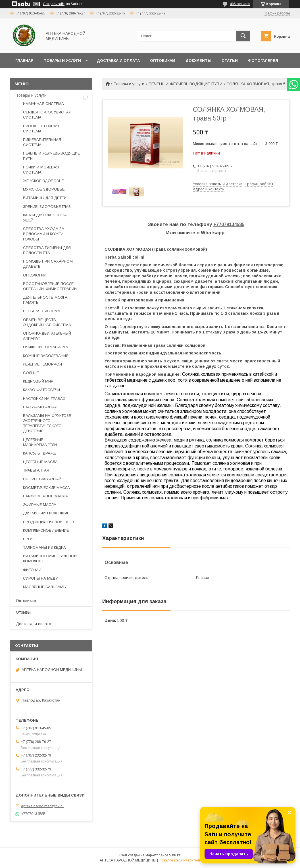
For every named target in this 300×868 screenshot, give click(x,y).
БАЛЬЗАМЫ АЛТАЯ (40, 407)
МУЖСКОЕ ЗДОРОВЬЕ (44, 189)
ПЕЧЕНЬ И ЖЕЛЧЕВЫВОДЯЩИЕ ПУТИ (186, 84)
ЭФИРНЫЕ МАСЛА (40, 505)
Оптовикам (163, 61)
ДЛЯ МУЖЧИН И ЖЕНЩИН (46, 513)
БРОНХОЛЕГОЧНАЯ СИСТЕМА (41, 129)
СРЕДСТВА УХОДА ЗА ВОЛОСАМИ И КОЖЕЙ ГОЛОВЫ (44, 234)
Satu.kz (175, 855)
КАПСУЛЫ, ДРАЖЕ (39, 453)
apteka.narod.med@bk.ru (42, 806)
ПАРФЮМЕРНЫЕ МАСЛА (45, 496)
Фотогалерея (263, 61)
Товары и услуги (62, 61)
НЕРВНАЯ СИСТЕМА (42, 311)
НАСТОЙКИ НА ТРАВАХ (44, 399)
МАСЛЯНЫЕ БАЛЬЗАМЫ (45, 587)
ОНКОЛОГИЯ (35, 275)
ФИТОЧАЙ (32, 570)
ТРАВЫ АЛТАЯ (36, 470)
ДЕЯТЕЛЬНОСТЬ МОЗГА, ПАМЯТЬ (46, 300)
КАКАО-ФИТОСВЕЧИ (41, 390)
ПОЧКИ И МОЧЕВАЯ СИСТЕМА (41, 170)
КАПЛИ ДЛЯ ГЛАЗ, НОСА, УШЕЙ (45, 218)
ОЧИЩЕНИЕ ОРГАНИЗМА (46, 347)
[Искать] (243, 36)
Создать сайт (54, 4)
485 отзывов (240, 4)
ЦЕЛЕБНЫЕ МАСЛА (40, 462)
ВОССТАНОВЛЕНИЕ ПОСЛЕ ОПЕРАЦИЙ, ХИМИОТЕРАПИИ (50, 286)
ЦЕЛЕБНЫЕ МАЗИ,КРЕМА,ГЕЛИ (40, 442)
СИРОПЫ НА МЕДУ (40, 578)
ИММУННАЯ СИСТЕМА (43, 104)
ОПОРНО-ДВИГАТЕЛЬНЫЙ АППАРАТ (47, 336)
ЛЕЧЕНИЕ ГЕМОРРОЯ (42, 364)
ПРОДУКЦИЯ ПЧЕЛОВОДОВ (49, 522)
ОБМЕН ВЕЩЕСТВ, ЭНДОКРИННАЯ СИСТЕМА (47, 322)
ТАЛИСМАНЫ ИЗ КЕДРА (44, 547)
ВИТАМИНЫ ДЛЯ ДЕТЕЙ (45, 198)
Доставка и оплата (118, 61)
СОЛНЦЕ (31, 373)
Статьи (230, 61)
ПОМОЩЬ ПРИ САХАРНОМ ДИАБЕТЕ (48, 264)
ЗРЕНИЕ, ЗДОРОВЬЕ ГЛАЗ (47, 207)
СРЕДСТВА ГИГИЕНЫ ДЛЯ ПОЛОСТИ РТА (47, 250)
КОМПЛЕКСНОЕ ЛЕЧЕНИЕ (46, 530)
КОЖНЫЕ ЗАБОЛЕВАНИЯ (46, 356)
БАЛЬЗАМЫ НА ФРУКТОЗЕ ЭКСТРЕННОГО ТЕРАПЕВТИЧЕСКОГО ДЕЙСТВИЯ (47, 423)
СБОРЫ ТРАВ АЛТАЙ (42, 479)
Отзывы (23, 612)
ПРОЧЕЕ (31, 539)
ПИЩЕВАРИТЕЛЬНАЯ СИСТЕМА (42, 142)
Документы (198, 61)
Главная (24, 61)
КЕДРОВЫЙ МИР (38, 381)
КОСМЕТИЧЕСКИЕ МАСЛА (46, 488)
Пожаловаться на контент (180, 860)
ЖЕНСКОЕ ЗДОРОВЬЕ (43, 181)
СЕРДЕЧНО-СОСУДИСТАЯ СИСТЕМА (47, 115)
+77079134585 (229, 224)
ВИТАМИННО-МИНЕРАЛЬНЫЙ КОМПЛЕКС (50, 558)
